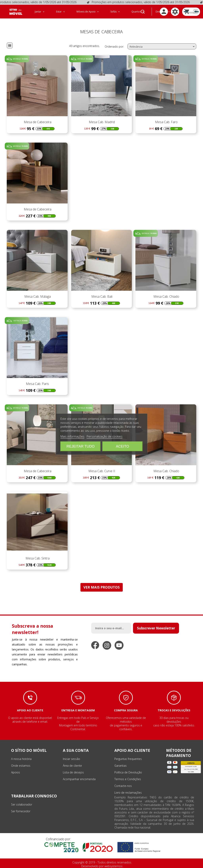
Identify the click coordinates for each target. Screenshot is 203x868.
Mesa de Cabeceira (37, 122)
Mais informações (72, 436)
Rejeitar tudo (81, 446)
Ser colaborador (22, 804)
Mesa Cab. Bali (101, 296)
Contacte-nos (123, 786)
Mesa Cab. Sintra (37, 558)
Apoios (16, 772)
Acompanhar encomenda (79, 779)
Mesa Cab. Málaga (37, 296)
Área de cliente (72, 766)
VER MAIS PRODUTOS (102, 587)
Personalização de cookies (105, 436)
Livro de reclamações (128, 793)
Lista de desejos (73, 772)
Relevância (162, 47)
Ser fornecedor (21, 811)
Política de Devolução (128, 772)
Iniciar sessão (71, 759)
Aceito (122, 446)
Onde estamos (21, 766)
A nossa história (21, 759)
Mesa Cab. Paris (37, 384)
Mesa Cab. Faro (166, 122)
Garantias (121, 766)
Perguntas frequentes (128, 759)
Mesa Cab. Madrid (101, 122)
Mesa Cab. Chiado (166, 296)
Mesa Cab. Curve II (101, 471)
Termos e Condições (128, 779)
